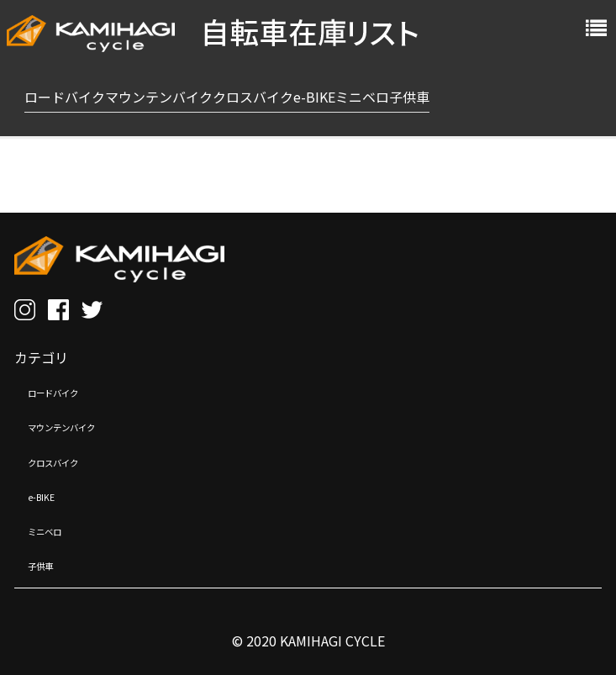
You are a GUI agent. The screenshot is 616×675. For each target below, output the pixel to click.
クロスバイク (68, 461)
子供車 (48, 564)
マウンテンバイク (82, 425)
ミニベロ (55, 530)
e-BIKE (49, 495)
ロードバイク (68, 391)
